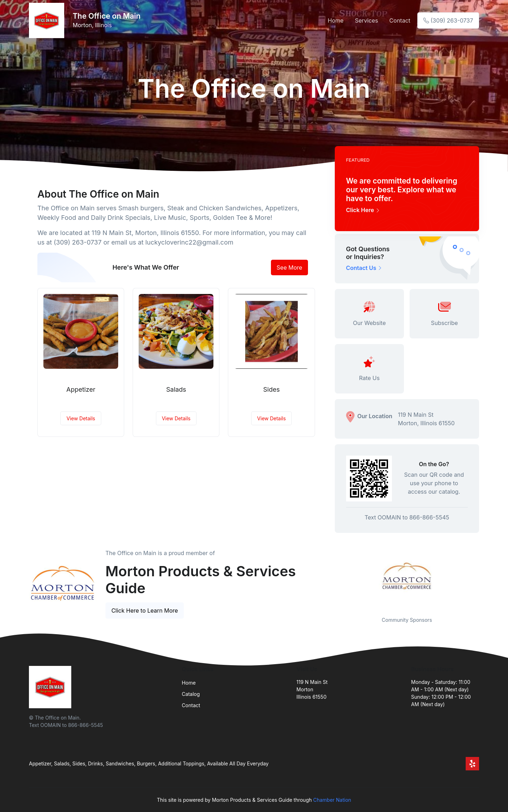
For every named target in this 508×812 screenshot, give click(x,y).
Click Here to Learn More (145, 610)
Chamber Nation (332, 800)
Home (336, 20)
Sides (271, 389)
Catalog (191, 694)
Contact (400, 20)
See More (289, 267)
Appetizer (81, 389)
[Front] (48, 20)
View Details (81, 418)
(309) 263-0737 (448, 20)
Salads (176, 389)
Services (367, 20)
